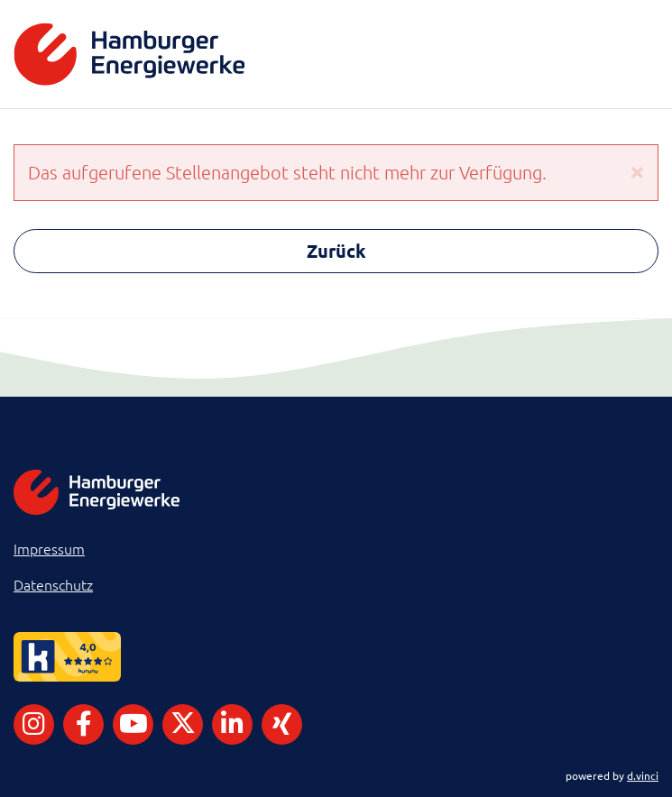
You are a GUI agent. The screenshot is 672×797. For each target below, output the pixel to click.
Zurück (336, 251)
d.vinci (643, 775)
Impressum (49, 548)
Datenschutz (53, 584)
